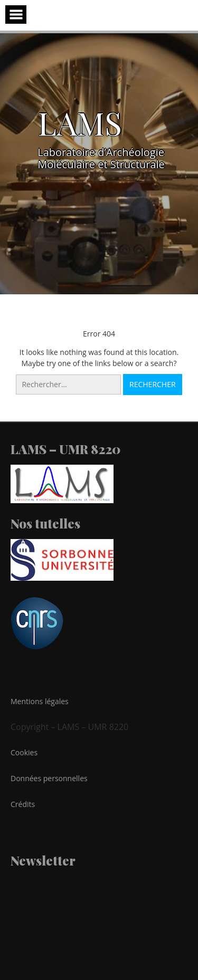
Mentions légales (40, 701)
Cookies (24, 752)
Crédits (23, 804)
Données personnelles (49, 778)
